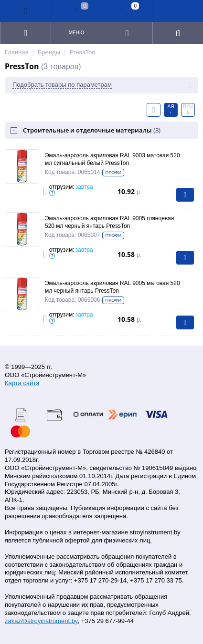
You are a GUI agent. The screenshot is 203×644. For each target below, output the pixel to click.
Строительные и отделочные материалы (92, 130)
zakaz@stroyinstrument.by (41, 621)
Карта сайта (22, 383)
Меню (76, 33)
